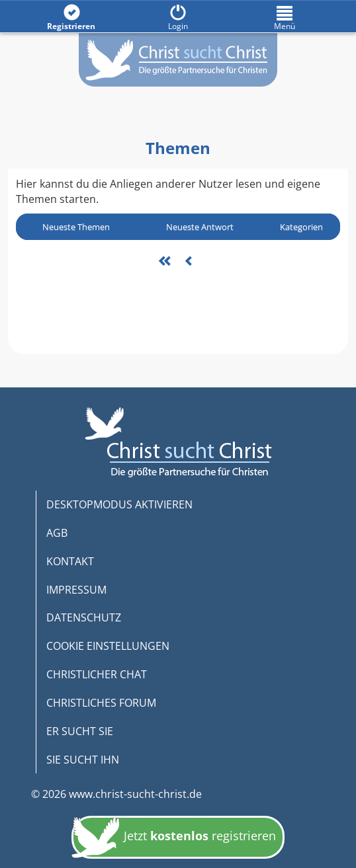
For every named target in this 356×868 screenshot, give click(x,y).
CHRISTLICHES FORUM (101, 703)
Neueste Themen (76, 227)
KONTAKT (70, 561)
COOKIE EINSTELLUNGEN (108, 646)
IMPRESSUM (76, 590)
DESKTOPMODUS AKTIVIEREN (119, 504)
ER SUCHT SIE (80, 731)
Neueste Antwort (200, 227)
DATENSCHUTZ (84, 617)
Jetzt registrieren (174, 839)
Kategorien (301, 227)
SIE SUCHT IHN (83, 760)
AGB (57, 533)
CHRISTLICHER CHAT (97, 674)
